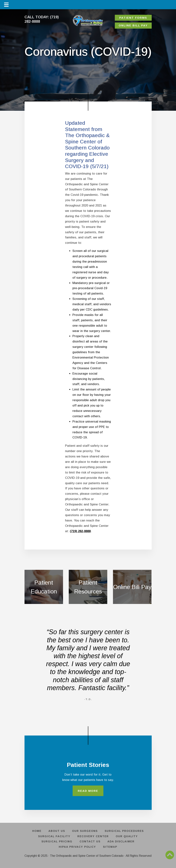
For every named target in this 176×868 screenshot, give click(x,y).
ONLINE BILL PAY (133, 25)
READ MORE (88, 791)
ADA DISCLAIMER (122, 842)
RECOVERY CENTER (93, 837)
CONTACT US (90, 842)
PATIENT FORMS (133, 18)
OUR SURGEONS (86, 831)
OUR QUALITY (128, 837)
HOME (35, 831)
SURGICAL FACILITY (53, 837)
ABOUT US (56, 831)
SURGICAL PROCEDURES (126, 831)
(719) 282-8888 (80, 531)
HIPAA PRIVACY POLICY (77, 847)
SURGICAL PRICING (56, 842)
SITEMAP (111, 847)
